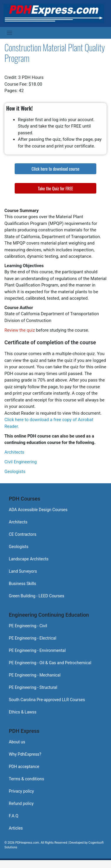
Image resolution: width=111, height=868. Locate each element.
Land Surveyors (23, 571)
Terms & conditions (26, 779)
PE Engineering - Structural (33, 687)
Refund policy (21, 803)
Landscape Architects (29, 559)
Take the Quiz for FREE (55, 188)
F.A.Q (14, 816)
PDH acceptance (24, 767)
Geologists (15, 472)
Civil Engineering (21, 462)
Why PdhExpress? (25, 754)
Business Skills (22, 584)
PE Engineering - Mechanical (35, 675)
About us (17, 742)
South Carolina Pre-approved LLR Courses (47, 700)
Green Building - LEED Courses (37, 596)
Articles (16, 828)
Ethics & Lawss (23, 712)
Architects (14, 452)
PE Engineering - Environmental (37, 650)
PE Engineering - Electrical (33, 638)
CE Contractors (23, 534)
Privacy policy (21, 791)
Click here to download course (56, 169)
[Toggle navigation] (10, 33)
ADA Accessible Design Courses (38, 510)
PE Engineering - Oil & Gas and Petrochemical (50, 663)
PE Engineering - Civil (28, 626)
